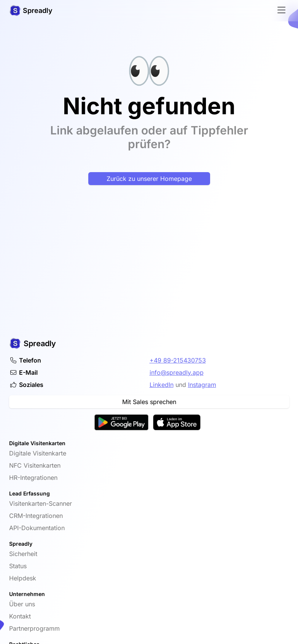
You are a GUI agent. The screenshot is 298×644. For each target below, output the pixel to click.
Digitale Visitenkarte (38, 453)
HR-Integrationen (33, 478)
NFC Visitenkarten (35, 465)
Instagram (202, 385)
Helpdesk (23, 578)
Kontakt (20, 616)
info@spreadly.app (177, 372)
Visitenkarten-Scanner (41, 503)
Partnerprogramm (34, 628)
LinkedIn (162, 385)
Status (18, 566)
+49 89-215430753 (178, 360)
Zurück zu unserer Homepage (149, 179)
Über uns (22, 604)
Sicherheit (23, 554)
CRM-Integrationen (36, 516)
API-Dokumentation (37, 528)
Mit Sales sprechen (149, 402)
